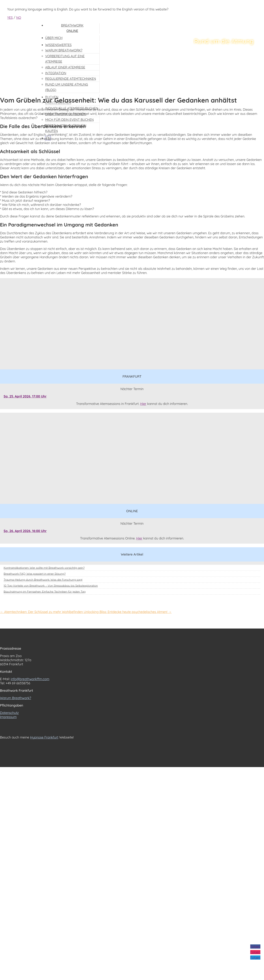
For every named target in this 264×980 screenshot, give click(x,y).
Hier (143, 404)
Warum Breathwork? (16, 698)
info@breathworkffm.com (30, 679)
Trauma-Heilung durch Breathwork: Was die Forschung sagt (43, 580)
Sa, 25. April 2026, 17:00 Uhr (25, 396)
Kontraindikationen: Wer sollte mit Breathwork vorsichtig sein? (44, 568)
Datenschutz (9, 713)
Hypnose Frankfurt (44, 737)
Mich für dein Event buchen (69, 120)
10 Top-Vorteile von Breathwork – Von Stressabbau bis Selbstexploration (51, 586)
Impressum (8, 717)
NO (19, 18)
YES (10, 18)
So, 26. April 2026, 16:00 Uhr (25, 531)
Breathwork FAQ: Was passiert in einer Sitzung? (35, 574)
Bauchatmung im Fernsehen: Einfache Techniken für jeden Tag (45, 592)
